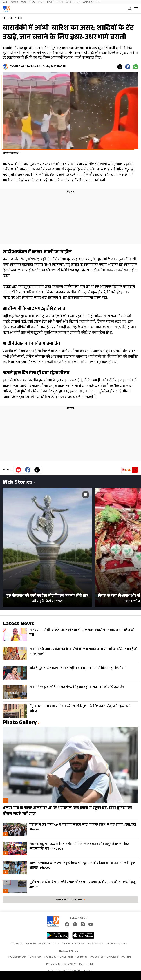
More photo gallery (69, 900)
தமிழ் (77, 2)
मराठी (41, 2)
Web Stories (18, 483)
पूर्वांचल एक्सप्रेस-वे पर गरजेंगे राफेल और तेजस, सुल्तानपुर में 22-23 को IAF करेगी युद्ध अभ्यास (83, 885)
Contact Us (17, 944)
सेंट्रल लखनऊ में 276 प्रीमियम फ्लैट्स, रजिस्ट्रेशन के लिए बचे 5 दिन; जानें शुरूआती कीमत (80, 709)
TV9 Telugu (50, 957)
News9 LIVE (71, 965)
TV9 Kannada (66, 957)
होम (5, 19)
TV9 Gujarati (97, 957)
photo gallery (20, 723)
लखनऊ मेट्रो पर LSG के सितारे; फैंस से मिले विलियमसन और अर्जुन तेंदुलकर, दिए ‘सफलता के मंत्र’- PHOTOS (79, 847)
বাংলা (60, 2)
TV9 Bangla (82, 957)
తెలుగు (32, 2)
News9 (14, 2)
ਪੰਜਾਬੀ (69, 2)
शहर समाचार (16, 19)
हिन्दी (5, 2)
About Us (31, 944)
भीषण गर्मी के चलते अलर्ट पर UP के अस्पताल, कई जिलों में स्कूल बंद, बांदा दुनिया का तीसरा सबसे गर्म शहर (67, 811)
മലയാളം (88, 2)
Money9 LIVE (86, 965)
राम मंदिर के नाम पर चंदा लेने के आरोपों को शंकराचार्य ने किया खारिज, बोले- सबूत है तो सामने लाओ (83, 652)
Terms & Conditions (117, 944)
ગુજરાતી (50, 2)
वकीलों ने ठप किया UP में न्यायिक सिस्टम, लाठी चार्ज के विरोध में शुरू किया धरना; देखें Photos (83, 827)
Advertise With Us (49, 944)
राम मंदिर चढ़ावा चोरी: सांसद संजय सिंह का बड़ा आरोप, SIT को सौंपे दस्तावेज (77, 688)
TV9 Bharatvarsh (17, 957)
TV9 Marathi (35, 957)
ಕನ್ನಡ (23, 2)
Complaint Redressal (73, 944)
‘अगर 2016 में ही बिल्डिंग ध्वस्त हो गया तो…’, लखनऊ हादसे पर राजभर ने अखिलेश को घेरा (82, 633)
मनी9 (98, 2)
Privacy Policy (95, 944)
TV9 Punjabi (112, 957)
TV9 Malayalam (54, 965)
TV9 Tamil (126, 957)
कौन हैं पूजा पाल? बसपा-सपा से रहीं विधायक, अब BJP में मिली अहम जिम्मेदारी (78, 668)
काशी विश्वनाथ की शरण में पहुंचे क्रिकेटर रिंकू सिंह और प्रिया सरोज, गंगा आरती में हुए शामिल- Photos (82, 866)
